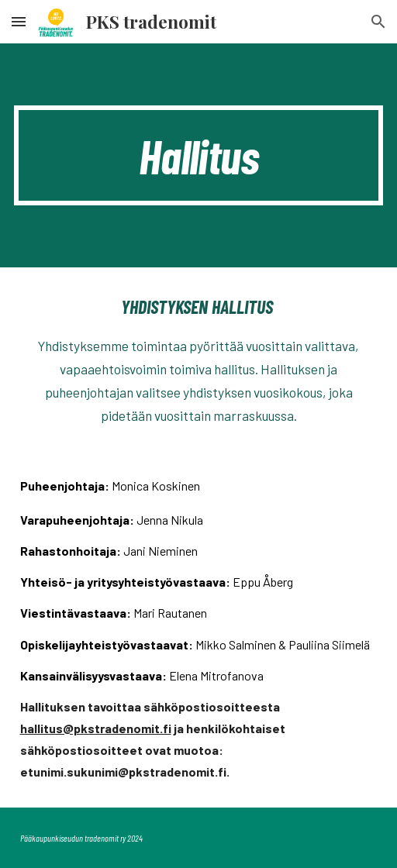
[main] (199, 155)
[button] (19, 21)
